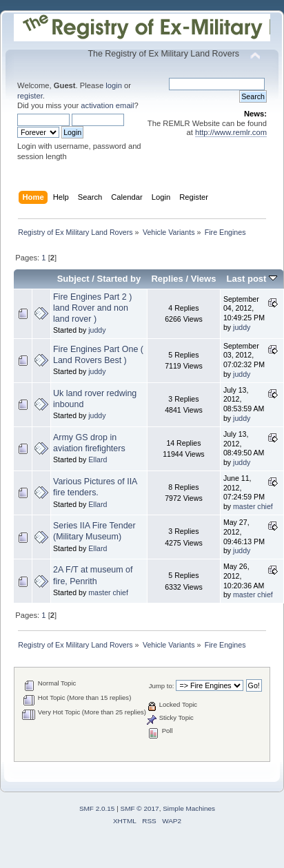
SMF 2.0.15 (97, 808)
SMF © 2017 (140, 808)
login (114, 85)
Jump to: (162, 686)
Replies (167, 279)
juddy (97, 330)
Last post (252, 279)
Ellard (98, 459)
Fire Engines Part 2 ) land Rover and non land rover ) (92, 308)
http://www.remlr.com (231, 132)
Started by (119, 279)
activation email (107, 105)
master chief (253, 506)
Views (204, 279)
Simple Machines (189, 808)
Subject (73, 279)
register (30, 96)
